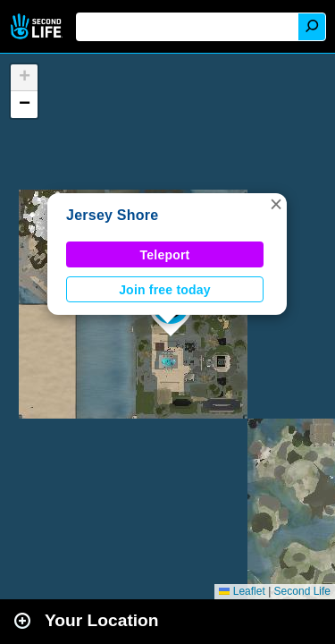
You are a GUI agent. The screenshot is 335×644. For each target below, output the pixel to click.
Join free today (165, 290)
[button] (276, 204)
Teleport (165, 255)
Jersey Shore (112, 215)
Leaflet (242, 591)
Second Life (38, 26)
